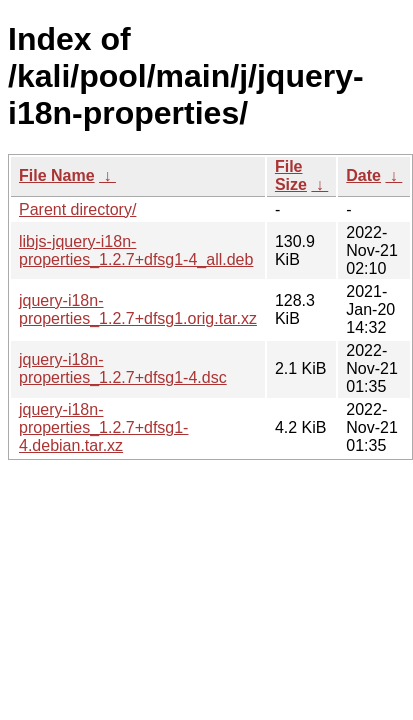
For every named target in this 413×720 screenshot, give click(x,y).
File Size (291, 175)
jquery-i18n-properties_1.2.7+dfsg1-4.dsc (123, 368)
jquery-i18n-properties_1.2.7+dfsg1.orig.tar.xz (138, 309)
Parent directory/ (77, 209)
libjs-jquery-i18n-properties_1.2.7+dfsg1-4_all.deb (136, 250)
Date (363, 175)
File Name (57, 175)
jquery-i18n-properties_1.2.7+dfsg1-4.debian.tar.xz (103, 427)
